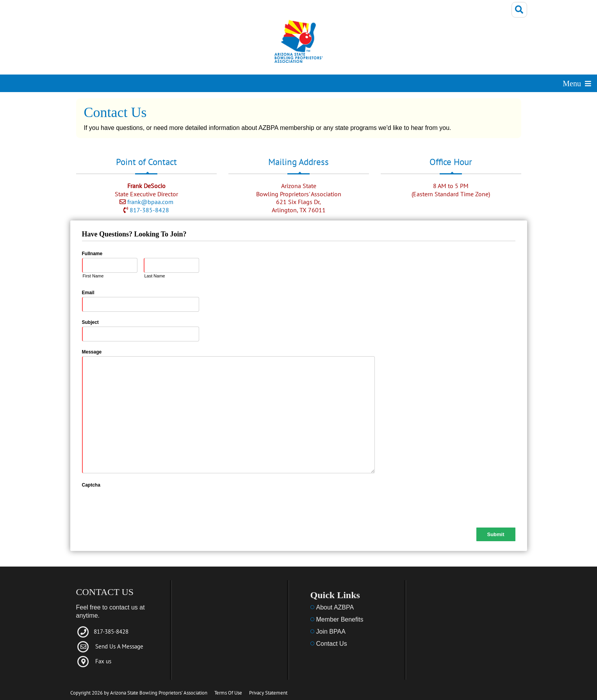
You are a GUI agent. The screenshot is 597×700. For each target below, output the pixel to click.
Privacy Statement (268, 693)
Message (92, 352)
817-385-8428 (149, 210)
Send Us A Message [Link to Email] (119, 646)
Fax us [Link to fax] (103, 661)
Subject (90, 322)
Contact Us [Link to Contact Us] (332, 644)
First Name (93, 276)
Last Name (155, 276)
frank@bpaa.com (150, 202)
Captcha (91, 485)
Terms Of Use (228, 693)
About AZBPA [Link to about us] (335, 607)
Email (88, 293)
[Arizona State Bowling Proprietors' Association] (298, 44)
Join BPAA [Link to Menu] (331, 632)
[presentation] (141, 505)
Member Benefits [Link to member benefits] (340, 619)
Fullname (92, 254)
